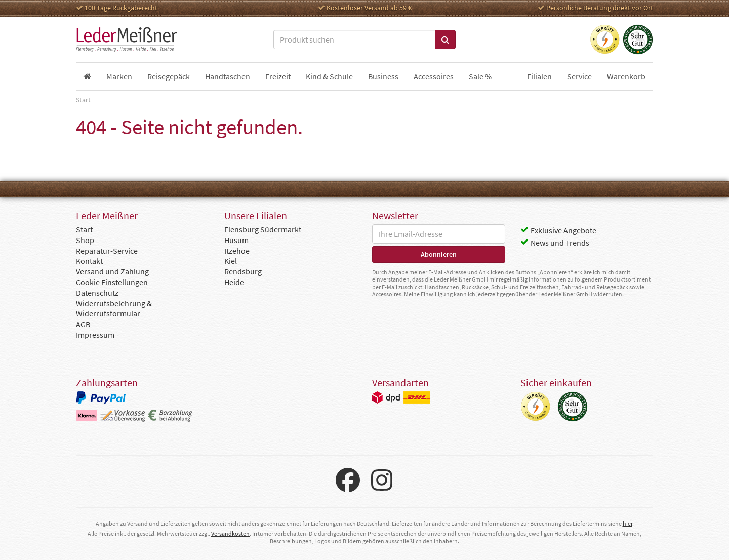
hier (627, 523)
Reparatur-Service (107, 251)
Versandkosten (230, 533)
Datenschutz (97, 293)
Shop (85, 240)
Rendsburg (243, 271)
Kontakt (89, 261)
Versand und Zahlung (112, 271)
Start (84, 229)
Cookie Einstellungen (112, 282)
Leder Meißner (127, 39)
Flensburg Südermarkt (263, 229)
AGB (83, 324)
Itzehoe (237, 251)
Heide (234, 282)
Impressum (95, 335)
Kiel (231, 261)
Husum (236, 240)
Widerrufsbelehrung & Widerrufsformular (114, 309)
